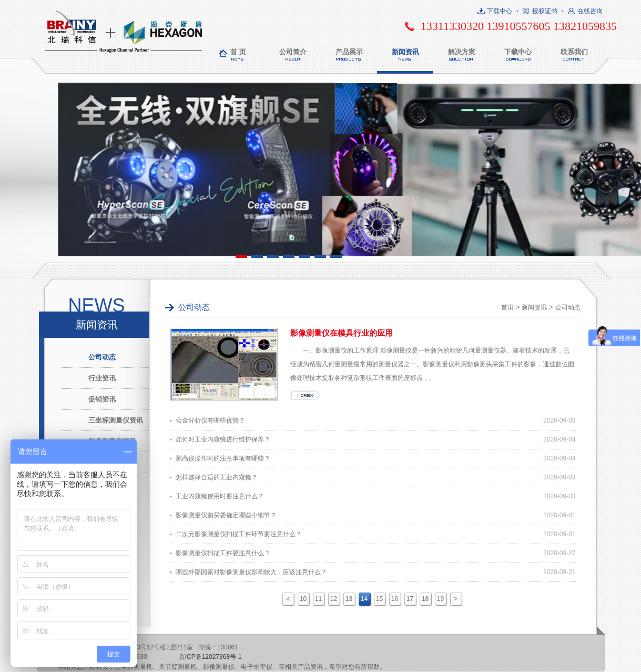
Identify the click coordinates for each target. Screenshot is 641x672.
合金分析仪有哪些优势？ (210, 420)
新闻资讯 (405, 52)
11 (318, 599)
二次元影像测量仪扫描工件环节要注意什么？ (239, 534)
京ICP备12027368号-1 (210, 657)
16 (395, 599)
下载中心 (500, 11)
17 (410, 599)
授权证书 (545, 11)
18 (425, 599)
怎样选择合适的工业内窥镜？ (217, 477)
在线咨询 (590, 11)
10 (303, 599)
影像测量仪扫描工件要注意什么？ (223, 553)
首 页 (238, 52)
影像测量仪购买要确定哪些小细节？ (226, 515)
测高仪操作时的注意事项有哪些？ (223, 458)
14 (364, 599)
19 (440, 599)
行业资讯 (102, 378)
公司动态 (102, 357)
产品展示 (349, 52)
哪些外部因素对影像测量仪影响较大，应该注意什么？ (251, 572)
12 (334, 599)
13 (349, 599)
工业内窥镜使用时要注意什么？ (220, 496)
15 (379, 599)
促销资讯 (102, 399)
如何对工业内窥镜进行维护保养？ (223, 439)
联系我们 (574, 52)
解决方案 (462, 52)
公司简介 (293, 52)
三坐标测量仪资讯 (116, 420)
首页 (507, 307)
